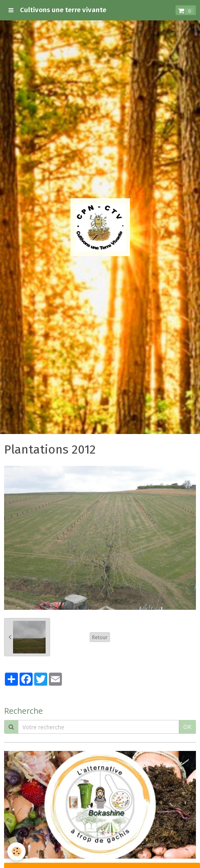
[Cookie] (16, 851)
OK (187, 727)
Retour (100, 637)
